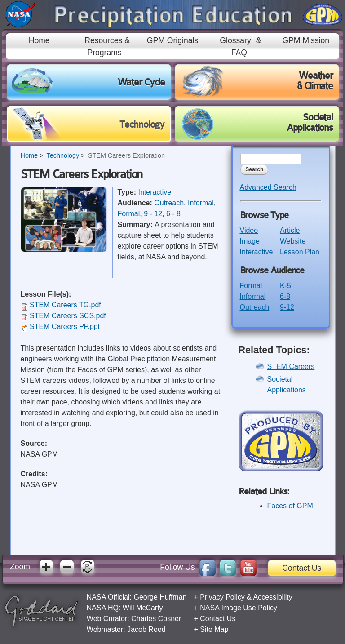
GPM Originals (172, 40)
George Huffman (160, 597)
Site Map (214, 629)
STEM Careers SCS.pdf (68, 316)
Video (249, 230)
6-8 (285, 296)
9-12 (287, 307)
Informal (201, 203)
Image (250, 241)
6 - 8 (173, 214)
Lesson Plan (300, 252)
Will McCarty (143, 608)
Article (290, 230)
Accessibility (273, 597)
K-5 (285, 286)
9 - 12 (153, 214)
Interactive (155, 192)
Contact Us (302, 568)
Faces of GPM (290, 506)
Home (39, 40)
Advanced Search (268, 187)
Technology (63, 155)
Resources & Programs (107, 46)
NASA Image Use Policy (239, 608)
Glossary (235, 40)
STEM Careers (291, 366)
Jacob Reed (146, 629)
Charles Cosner (156, 619)
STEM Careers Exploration (126, 155)
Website (293, 241)
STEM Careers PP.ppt (65, 326)
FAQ (239, 53)
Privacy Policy (222, 597)
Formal (129, 214)
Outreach (169, 203)
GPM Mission (306, 40)
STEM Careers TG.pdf (65, 305)
